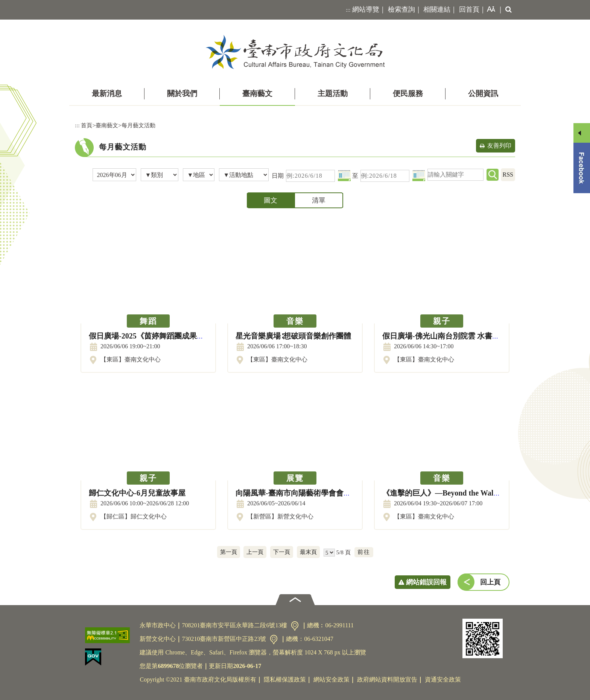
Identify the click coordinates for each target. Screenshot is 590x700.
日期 (278, 176)
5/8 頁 (343, 552)
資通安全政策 (443, 679)
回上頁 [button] (490, 582)
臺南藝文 (257, 93)
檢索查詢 (401, 9)
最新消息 (107, 93)
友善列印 (499, 146)
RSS (508, 175)
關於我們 (182, 93)
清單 (319, 200)
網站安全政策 (331, 679)
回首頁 (469, 9)
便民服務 (408, 93)
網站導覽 (366, 9)
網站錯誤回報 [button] (426, 582)
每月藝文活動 (138, 125)
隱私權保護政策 (285, 679)
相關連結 (437, 9)
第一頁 (229, 552)
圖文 (271, 200)
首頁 (87, 125)
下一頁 (282, 552)
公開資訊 (483, 93)
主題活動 (333, 93)
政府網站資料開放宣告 (387, 679)
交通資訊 (295, 626)
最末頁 (308, 552)
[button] (490, 10)
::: (348, 10)
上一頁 (255, 552)
